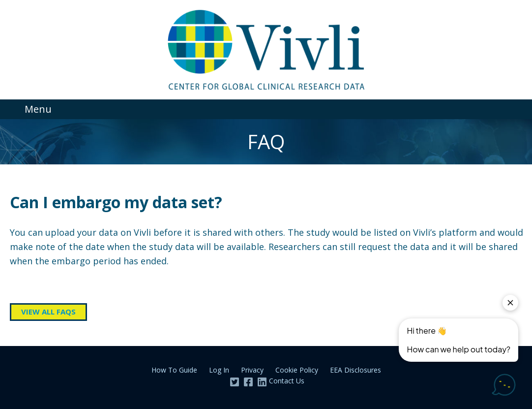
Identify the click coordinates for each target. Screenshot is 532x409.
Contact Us (287, 381)
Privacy (252, 370)
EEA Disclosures (355, 370)
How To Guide (174, 370)
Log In (219, 370)
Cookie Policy (297, 370)
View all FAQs (48, 312)
